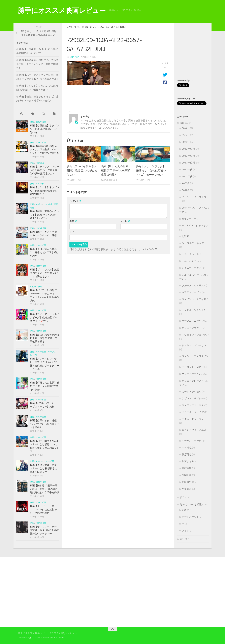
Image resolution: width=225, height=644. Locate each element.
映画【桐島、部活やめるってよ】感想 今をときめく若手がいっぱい (44, 215)
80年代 (186, 190)
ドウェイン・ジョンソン (195, 335)
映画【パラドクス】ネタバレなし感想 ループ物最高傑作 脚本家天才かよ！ (44, 170)
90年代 (186, 183)
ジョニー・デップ (192, 268)
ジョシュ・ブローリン (194, 345)
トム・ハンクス (190, 261)
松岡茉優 (187, 475)
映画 (32, 122)
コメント (75, 201)
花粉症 (185, 510)
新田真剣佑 (188, 482)
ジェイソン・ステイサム (195, 299)
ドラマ (183, 497)
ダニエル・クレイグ (193, 412)
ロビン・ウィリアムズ (194, 430)
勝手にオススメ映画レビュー (62, 11)
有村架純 (187, 468)
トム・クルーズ (190, 254)
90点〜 (33, 287)
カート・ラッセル (192, 392)
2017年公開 (188, 163)
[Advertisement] (201, 51)
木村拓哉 (187, 448)
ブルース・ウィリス (193, 285)
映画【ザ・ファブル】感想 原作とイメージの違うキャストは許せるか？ (44, 273)
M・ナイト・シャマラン (195, 226)
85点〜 (186, 135)
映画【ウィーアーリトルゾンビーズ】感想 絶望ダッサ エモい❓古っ (44, 317)
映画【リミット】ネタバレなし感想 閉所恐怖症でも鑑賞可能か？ (44, 191)
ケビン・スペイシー (193, 398)
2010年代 (40, 163)
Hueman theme (57, 638)
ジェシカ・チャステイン (195, 356)
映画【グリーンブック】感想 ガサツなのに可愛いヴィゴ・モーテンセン (151, 170)
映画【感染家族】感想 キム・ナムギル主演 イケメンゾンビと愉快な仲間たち (37, 64)
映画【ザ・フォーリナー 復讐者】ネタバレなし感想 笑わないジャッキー (44, 530)
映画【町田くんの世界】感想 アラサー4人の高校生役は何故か (116, 170)
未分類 (183, 539)
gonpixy (74, 57)
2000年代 (187, 176)
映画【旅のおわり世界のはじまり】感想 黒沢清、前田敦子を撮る (44, 338)
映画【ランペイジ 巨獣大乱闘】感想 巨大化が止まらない (82, 170)
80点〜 (39, 204)
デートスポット (190, 517)
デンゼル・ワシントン (194, 310)
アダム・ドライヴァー (194, 419)
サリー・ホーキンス (193, 374)
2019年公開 (41, 122)
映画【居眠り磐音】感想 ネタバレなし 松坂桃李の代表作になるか (44, 468)
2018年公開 (188, 156)
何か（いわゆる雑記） (192, 504)
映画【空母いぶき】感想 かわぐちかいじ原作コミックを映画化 (44, 424)
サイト (73, 232)
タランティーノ (190, 219)
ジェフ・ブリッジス (193, 405)
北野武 (185, 236)
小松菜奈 (187, 489)
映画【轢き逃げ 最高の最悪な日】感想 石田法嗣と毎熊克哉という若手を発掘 (44, 489)
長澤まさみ (188, 461)
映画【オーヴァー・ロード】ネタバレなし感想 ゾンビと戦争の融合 (44, 510)
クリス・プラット (192, 328)
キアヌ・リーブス (192, 292)
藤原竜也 (187, 454)
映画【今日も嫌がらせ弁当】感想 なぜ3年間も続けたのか (44, 252)
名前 (73, 221)
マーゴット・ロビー (193, 367)
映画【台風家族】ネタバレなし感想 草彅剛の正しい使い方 (44, 129)
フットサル (188, 531)
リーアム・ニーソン (193, 321)
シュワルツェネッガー (194, 243)
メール (125, 221)
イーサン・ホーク (192, 441)
